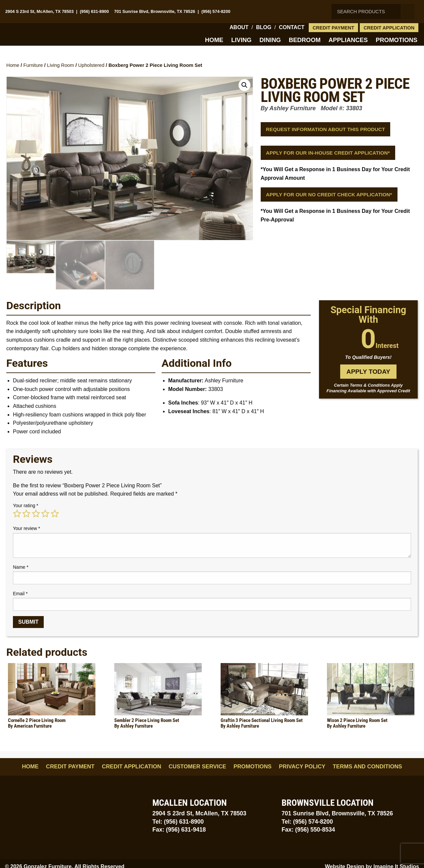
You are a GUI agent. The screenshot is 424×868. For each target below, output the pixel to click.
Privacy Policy (302, 767)
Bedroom (305, 40)
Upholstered (91, 65)
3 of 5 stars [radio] (36, 514)
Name (21, 567)
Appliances (348, 40)
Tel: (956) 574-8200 (307, 822)
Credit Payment (334, 28)
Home (214, 40)
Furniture (33, 65)
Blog (264, 27)
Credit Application (389, 28)
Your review (26, 528)
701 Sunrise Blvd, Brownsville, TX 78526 (155, 11)
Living (241, 40)
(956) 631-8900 (94, 11)
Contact (292, 27)
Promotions (397, 40)
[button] (244, 85)
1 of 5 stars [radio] (17, 514)
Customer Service (197, 767)
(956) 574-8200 (216, 11)
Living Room (61, 65)
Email (20, 594)
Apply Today (368, 372)
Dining (270, 40)
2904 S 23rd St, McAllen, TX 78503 (39, 11)
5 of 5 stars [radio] (55, 514)
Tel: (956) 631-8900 (178, 822)
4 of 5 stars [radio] (45, 514)
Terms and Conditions (368, 767)
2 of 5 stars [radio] (26, 514)
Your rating (26, 506)
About (239, 27)
